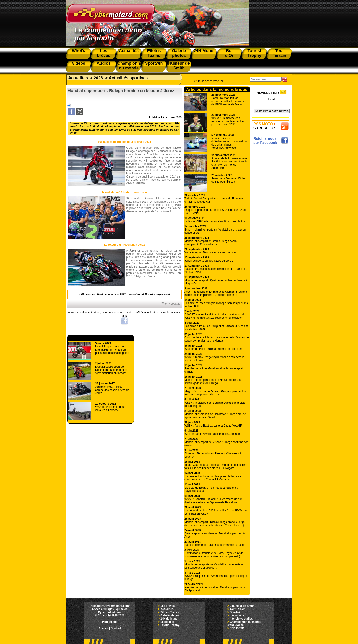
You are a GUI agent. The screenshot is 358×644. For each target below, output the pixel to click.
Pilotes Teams (169, 612)
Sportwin (236, 612)
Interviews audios (241, 619)
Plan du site (110, 622)
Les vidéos (237, 615)
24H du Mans (169, 619)
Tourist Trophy (170, 625)
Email (271, 99)
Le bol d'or (167, 622)
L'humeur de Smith (242, 606)
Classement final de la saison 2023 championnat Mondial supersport (126, 294)
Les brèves (167, 606)
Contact (116, 628)
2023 (98, 78)
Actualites (78, 78)
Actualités (167, 609)
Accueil (104, 628)
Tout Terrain (237, 609)
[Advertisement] (272, 216)
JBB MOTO (237, 628)
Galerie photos (170, 615)
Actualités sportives (128, 78)
